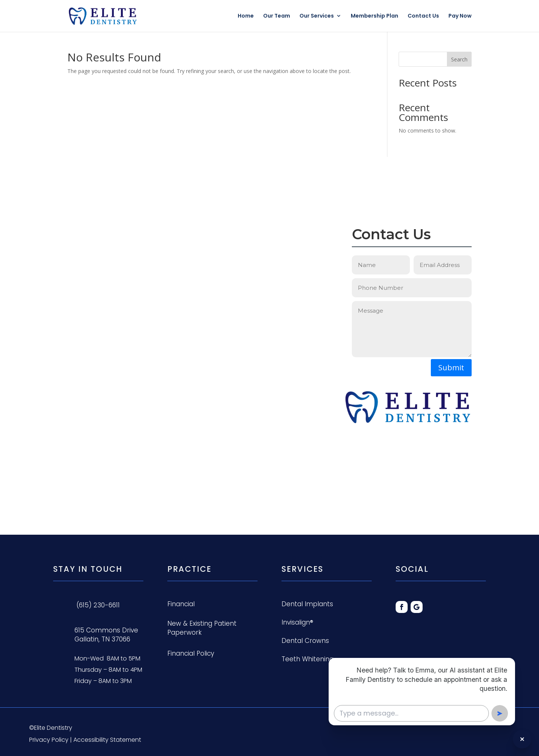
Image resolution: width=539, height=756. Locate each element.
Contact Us (423, 17)
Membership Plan (374, 17)
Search (459, 59)
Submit (451, 368)
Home (246, 17)
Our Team (277, 17)
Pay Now (460, 17)
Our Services (317, 17)
